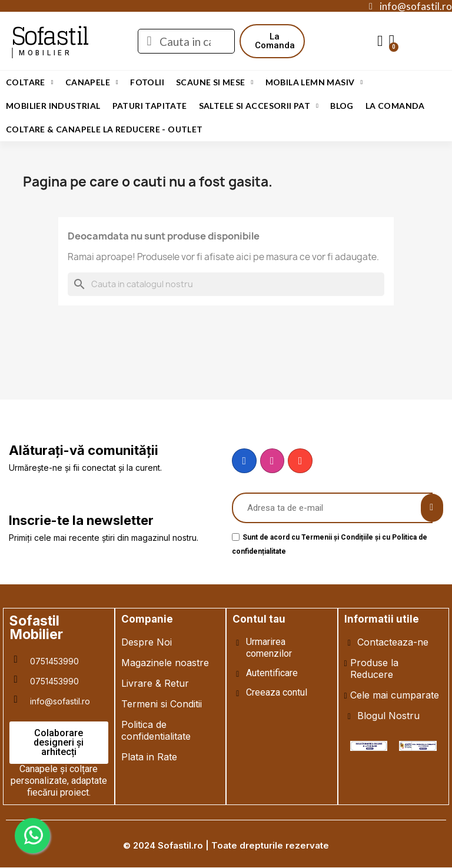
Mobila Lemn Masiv (314, 82)
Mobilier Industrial (53, 106)
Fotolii (147, 82)
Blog (342, 106)
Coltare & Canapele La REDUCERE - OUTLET (104, 129)
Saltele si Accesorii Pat (259, 106)
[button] (275, 41)
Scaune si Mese (215, 82)
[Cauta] (226, 284)
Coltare (30, 82)
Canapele (92, 82)
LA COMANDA (395, 106)
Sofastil (50, 36)
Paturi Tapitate (150, 106)
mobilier (46, 53)
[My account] (380, 41)
